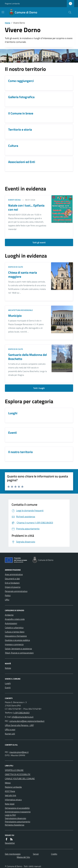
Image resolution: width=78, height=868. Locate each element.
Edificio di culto (16, 267)
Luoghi (8, 683)
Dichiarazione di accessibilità (17, 808)
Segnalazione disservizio (15, 818)
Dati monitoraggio (13, 854)
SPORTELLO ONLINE (14, 770)
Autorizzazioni (11, 623)
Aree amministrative (14, 574)
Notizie (8, 668)
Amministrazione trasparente (18, 812)
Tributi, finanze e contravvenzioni (19, 653)
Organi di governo (13, 587)
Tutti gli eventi (39, 242)
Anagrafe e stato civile (15, 619)
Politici (8, 595)
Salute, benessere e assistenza (18, 649)
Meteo (8, 783)
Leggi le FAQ (10, 815)
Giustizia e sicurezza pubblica (17, 640)
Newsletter (10, 843)
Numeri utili (10, 734)
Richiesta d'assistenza (15, 825)
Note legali (10, 804)
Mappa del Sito (23, 857)
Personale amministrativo (16, 591)
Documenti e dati (12, 579)
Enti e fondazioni (12, 583)
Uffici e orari (10, 729)
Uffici (7, 600)
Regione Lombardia (12, 3)
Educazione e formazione (16, 636)
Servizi (36, 854)
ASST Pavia (10, 791)
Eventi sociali (15, 200)
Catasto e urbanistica (14, 628)
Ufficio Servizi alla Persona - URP (19, 725)
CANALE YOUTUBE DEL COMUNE (20, 779)
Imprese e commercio (14, 644)
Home (8, 23)
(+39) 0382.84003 (21, 713)
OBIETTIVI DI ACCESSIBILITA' (18, 774)
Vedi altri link (11, 795)
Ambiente (9, 615)
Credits (54, 854)
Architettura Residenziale (20, 310)
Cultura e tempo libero (15, 632)
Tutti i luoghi (39, 388)
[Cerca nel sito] (69, 12)
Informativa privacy (13, 800)
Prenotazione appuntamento (18, 822)
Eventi (8, 688)
